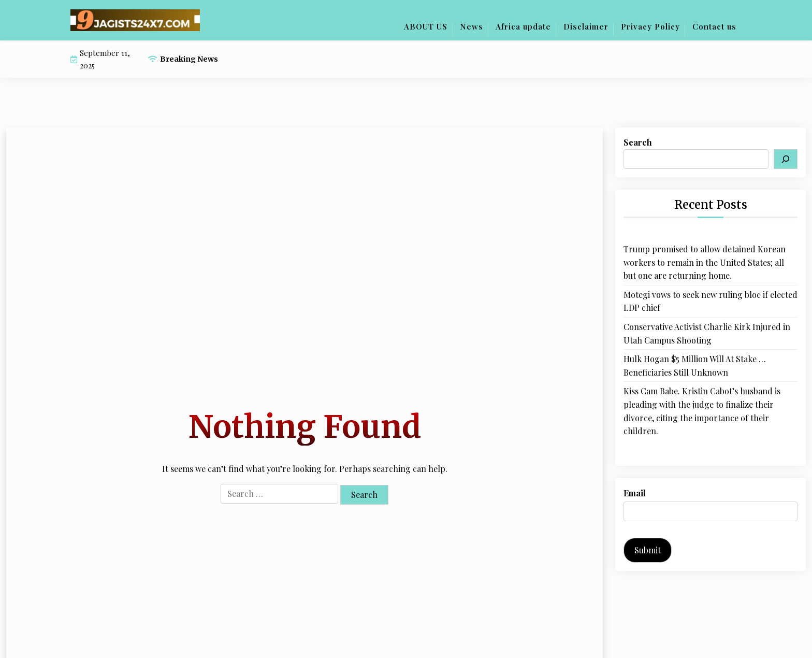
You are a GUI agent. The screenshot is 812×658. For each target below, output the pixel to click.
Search (638, 142)
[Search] (786, 159)
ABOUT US (426, 26)
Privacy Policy (650, 26)
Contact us (714, 26)
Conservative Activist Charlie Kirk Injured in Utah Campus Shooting (707, 333)
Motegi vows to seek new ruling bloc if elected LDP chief (711, 301)
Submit (648, 550)
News (472, 26)
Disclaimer (586, 26)
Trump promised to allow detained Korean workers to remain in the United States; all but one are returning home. (705, 262)
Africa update (523, 26)
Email (635, 493)
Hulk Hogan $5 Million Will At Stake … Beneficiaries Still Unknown (695, 366)
